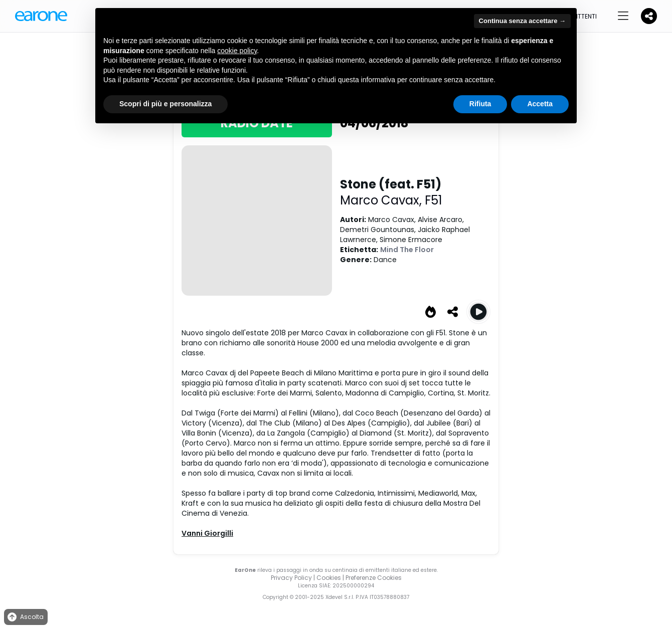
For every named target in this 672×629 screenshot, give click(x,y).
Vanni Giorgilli (207, 533)
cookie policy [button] (237, 51)
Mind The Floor (407, 250)
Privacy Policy (291, 578)
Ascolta (25, 617)
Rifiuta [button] (480, 104)
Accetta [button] (540, 104)
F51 (434, 200)
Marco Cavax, (382, 200)
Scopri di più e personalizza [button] (165, 104)
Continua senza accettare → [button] (522, 21)
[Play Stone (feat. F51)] (478, 312)
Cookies (329, 578)
